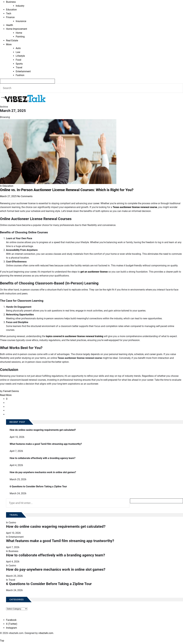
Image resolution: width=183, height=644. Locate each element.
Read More (6, 395)
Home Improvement (17, 29)
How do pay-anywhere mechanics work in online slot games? (43, 472)
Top (2, 641)
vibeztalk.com (46, 633)
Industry (20, 6)
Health (10, 25)
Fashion (20, 75)
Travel (19, 67)
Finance (10, 17)
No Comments (25, 196)
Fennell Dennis (11, 391)
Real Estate (12, 40)
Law (18, 52)
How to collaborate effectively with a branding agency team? (43, 458)
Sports (19, 64)
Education (11, 10)
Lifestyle (20, 56)
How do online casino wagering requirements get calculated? (43, 430)
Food (18, 60)
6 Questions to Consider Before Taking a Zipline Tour (38, 486)
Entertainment (23, 71)
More (9, 44)
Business (11, 2)
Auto (18, 48)
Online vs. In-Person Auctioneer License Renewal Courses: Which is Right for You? (67, 190)
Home (19, 33)
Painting (20, 37)
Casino (12, 523)
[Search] (27, 81)
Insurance (21, 21)
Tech (9, 13)
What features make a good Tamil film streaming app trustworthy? (46, 444)
